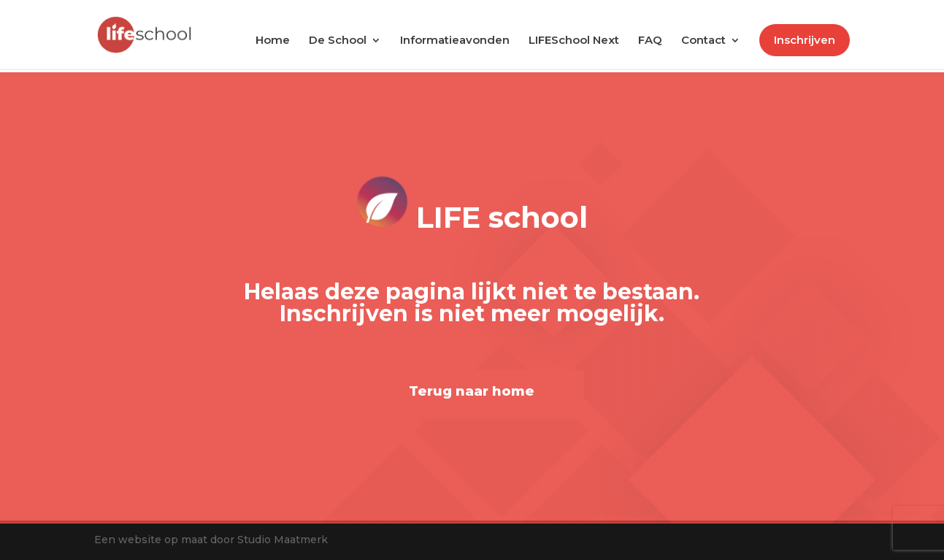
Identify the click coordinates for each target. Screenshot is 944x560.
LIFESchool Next (574, 41)
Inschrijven (805, 40)
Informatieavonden (455, 41)
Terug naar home (472, 394)
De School (338, 41)
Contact (703, 41)
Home (273, 41)
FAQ (650, 41)
